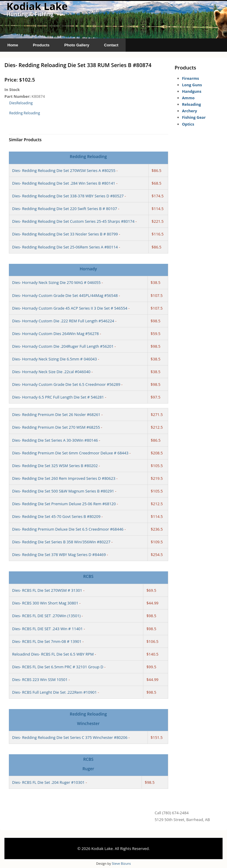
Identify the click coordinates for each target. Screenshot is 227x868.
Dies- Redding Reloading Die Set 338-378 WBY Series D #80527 (68, 196)
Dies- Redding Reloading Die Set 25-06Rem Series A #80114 (65, 247)
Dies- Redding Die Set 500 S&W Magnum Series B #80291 (63, 491)
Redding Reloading (25, 113)
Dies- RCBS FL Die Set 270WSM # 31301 (47, 590)
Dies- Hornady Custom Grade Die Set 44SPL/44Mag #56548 (65, 295)
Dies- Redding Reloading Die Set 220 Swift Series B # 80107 (65, 209)
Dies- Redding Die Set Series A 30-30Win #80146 (55, 440)
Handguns (192, 91)
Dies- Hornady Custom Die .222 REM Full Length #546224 (63, 321)
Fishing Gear (194, 117)
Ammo (188, 98)
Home (13, 45)
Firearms (191, 78)
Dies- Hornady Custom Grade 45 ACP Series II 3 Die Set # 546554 (70, 308)
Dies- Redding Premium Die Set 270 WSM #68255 (56, 427)
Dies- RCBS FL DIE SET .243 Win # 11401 (47, 629)
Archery (190, 111)
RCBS (88, 576)
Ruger (88, 769)
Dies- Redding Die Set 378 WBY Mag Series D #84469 (59, 555)
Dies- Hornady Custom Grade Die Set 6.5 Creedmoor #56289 (66, 384)
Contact (111, 45)
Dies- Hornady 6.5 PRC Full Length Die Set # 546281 (58, 397)
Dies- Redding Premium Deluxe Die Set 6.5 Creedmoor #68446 (68, 529)
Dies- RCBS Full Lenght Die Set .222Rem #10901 (54, 692)
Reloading (24, 103)
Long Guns (192, 85)
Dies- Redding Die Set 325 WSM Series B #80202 (55, 466)
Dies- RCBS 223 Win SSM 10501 (40, 680)
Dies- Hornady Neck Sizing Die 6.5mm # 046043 (55, 359)
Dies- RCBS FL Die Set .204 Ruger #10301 (48, 782)
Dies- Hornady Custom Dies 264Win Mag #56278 (55, 334)
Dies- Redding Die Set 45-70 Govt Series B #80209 (56, 516)
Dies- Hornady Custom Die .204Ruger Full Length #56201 (63, 346)
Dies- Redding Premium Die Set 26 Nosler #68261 (56, 415)
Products (41, 45)
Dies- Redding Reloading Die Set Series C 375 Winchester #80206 (70, 737)
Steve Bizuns (121, 863)
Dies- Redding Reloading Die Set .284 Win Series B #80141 (64, 183)
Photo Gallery (77, 45)
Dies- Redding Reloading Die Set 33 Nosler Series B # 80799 (65, 234)
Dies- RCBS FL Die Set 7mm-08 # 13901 (47, 641)
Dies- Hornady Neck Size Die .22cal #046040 (51, 372)
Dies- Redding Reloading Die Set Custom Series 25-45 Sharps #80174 (73, 221)
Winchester (88, 723)
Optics (188, 124)
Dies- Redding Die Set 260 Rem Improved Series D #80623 (64, 478)
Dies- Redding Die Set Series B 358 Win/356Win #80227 (61, 542)
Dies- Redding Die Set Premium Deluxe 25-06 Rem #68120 (64, 504)
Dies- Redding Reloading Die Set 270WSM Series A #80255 (64, 170)
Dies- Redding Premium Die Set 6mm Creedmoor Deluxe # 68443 (70, 453)
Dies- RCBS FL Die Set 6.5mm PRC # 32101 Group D (58, 667)
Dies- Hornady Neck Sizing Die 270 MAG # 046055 (56, 282)
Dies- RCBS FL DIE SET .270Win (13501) (46, 616)
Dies (13, 103)
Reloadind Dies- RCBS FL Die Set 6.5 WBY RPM (53, 654)
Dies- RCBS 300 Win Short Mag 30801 (45, 603)
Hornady (88, 269)
